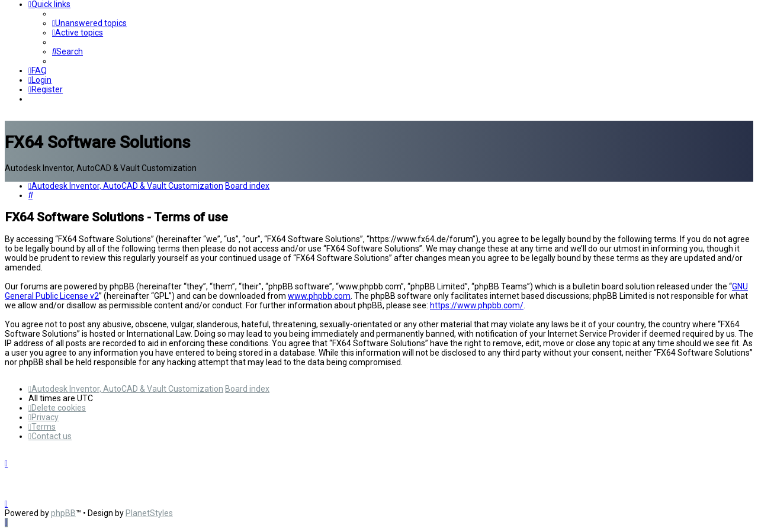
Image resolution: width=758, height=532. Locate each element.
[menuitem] (89, 23)
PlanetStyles (149, 513)
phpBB (63, 513)
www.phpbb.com (319, 296)
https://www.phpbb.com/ (477, 305)
